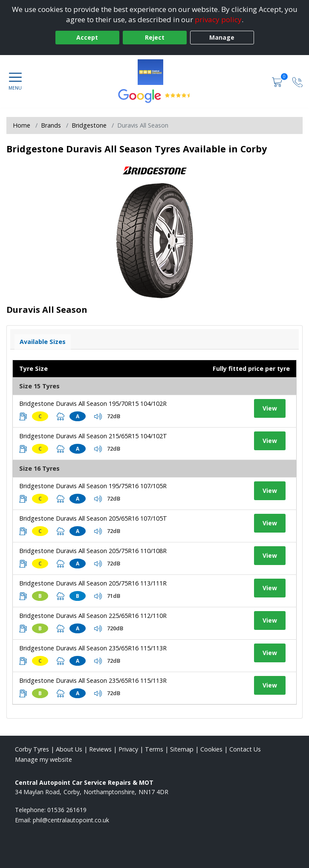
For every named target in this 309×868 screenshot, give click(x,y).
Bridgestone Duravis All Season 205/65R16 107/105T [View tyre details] (93, 518)
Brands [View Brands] (51, 125)
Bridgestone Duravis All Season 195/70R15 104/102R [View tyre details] (93, 403)
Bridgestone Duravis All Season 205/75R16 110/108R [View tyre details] (93, 551)
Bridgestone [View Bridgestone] (89, 125)
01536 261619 (67, 810)
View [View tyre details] (270, 408)
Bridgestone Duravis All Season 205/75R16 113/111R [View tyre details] (93, 583)
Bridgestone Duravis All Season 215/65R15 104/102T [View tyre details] (93, 436)
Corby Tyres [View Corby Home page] (32, 749)
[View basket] (278, 81)
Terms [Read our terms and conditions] (154, 749)
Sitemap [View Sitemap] (182, 749)
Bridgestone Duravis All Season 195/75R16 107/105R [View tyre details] (93, 486)
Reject (155, 37)
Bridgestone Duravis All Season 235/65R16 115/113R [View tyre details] (93, 648)
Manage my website (43, 759)
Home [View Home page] (22, 125)
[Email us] (71, 820)
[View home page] (155, 72)
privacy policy (218, 19)
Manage (222, 37)
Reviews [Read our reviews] (100, 749)
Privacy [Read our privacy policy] (128, 749)
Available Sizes (43, 342)
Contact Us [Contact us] (245, 749)
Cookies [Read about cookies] (211, 749)
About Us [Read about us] (69, 749)
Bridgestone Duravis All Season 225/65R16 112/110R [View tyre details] (93, 616)
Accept (87, 37)
